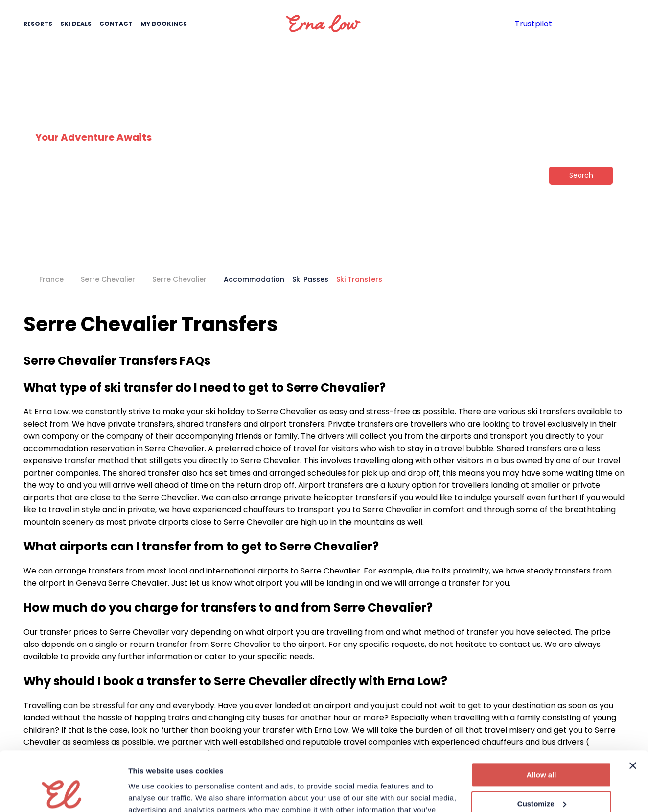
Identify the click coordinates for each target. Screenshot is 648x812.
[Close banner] (633, 710)
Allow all (542, 719)
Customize (542, 748)
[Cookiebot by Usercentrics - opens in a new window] (63, 793)
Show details (151, 793)
